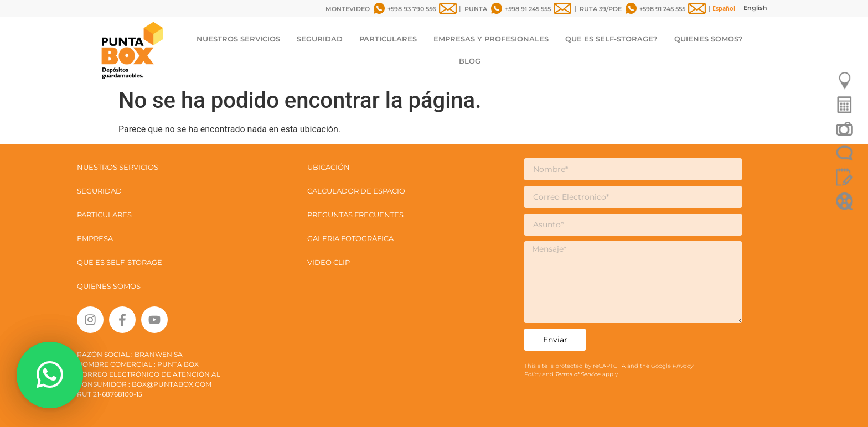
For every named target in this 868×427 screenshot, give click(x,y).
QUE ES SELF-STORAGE (120, 262)
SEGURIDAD (320, 39)
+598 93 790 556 (412, 9)
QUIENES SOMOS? (709, 39)
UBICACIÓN (329, 167)
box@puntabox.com (172, 384)
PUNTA (476, 9)
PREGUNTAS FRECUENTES (355, 215)
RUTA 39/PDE (601, 9)
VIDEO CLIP (329, 262)
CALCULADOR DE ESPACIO (356, 191)
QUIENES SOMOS (109, 286)
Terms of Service (579, 374)
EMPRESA (95, 238)
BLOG (470, 61)
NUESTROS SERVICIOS (238, 39)
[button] (50, 375)
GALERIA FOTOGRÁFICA (350, 238)
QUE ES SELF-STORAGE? (611, 39)
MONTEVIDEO (348, 9)
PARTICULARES (388, 39)
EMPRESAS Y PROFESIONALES (491, 39)
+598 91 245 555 (528, 9)
